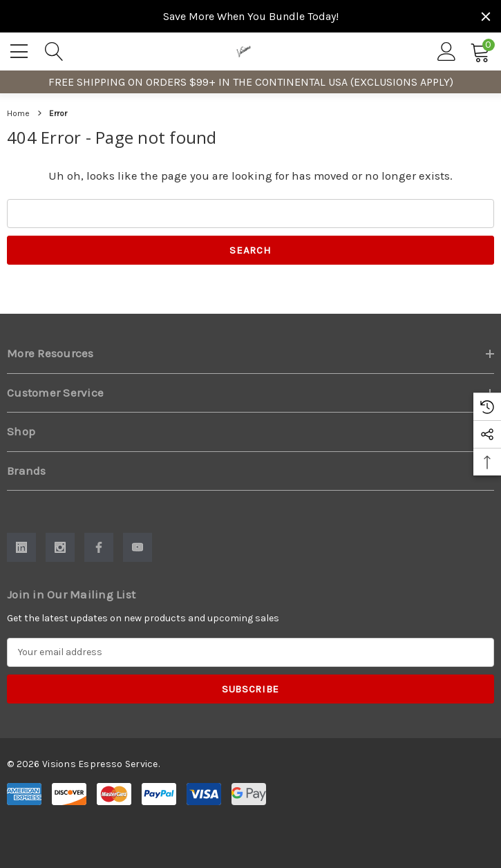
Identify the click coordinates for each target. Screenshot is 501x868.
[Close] (486, 17)
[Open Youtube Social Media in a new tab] (138, 547)
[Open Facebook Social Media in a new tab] (99, 547)
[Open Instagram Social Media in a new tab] (60, 547)
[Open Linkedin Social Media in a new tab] (21, 547)
